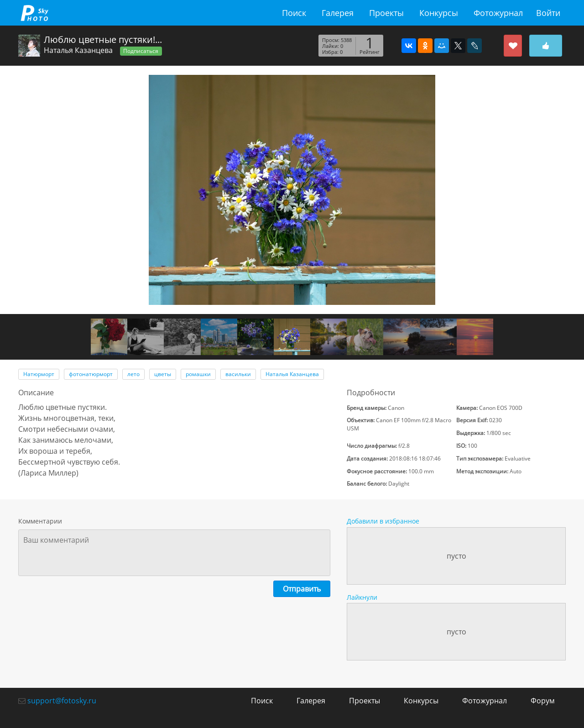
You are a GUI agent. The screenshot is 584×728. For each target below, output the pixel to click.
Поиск (294, 13)
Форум (543, 701)
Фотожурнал (498, 13)
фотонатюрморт (91, 374)
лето (133, 374)
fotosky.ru (34, 13)
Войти (548, 13)
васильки (238, 374)
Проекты (386, 13)
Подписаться (141, 51)
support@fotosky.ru (62, 701)
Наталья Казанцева (78, 50)
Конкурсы (439, 13)
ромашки (198, 374)
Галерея (338, 13)
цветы (163, 374)
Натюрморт (39, 374)
